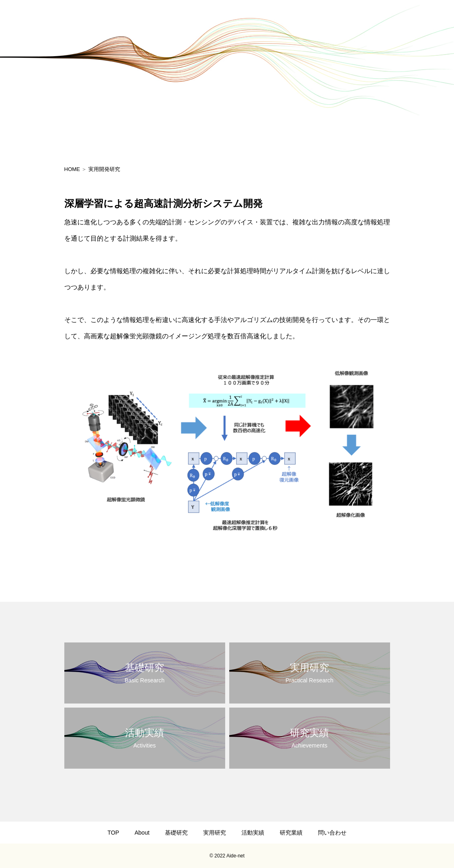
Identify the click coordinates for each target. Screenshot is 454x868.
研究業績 (291, 833)
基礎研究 (176, 833)
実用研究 (215, 833)
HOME (72, 169)
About (142, 833)
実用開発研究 (104, 169)
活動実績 (253, 833)
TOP (113, 833)
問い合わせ (332, 833)
